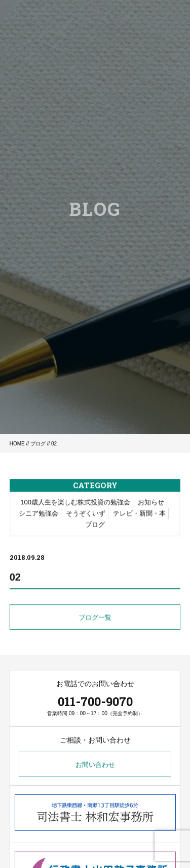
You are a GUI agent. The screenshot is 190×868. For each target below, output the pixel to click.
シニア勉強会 (39, 514)
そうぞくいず (86, 514)
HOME (17, 444)
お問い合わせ (95, 765)
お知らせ (151, 503)
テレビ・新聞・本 (139, 514)
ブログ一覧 (95, 618)
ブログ (38, 444)
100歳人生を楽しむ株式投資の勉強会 (75, 503)
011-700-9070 (95, 701)
